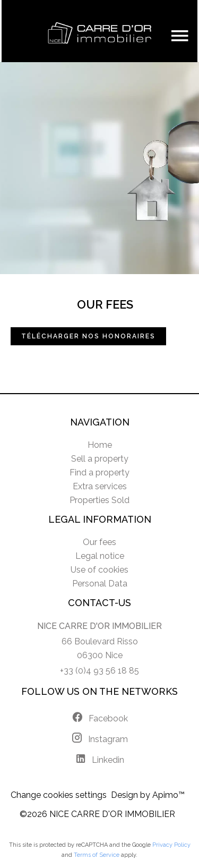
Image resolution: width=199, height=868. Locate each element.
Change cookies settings (59, 795)
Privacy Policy (171, 845)
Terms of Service (97, 855)
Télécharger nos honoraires (88, 336)
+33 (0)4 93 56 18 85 (99, 671)
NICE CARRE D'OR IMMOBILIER (99, 626)
